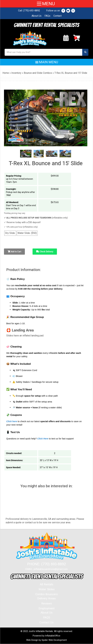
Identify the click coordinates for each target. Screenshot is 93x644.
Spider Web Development (54, 640)
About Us (37, 16)
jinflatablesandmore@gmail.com (51, 569)
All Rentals (47, 584)
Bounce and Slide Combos (38, 73)
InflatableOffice (53, 636)
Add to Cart (14, 252)
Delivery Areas (46, 599)
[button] (46, 62)
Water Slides (47, 589)
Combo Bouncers (46, 594)
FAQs (47, 16)
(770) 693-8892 (32, 11)
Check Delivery (45, 252)
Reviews (47, 603)
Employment (46, 608)
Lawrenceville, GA (42, 519)
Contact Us (46, 623)
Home (6, 73)
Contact (57, 16)
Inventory (16, 73)
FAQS (47, 618)
